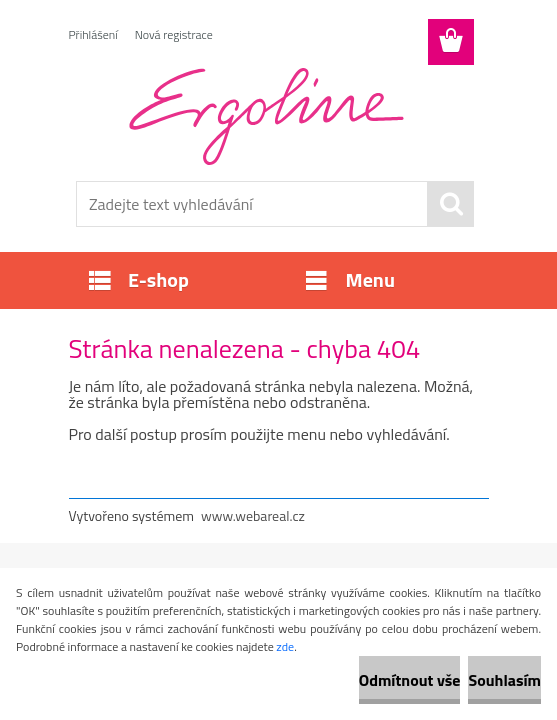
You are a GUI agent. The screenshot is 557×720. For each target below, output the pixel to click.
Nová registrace (174, 34)
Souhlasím (504, 680)
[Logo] (266, 116)
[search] (451, 204)
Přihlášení (93, 34)
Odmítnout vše (410, 680)
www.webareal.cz (253, 515)
